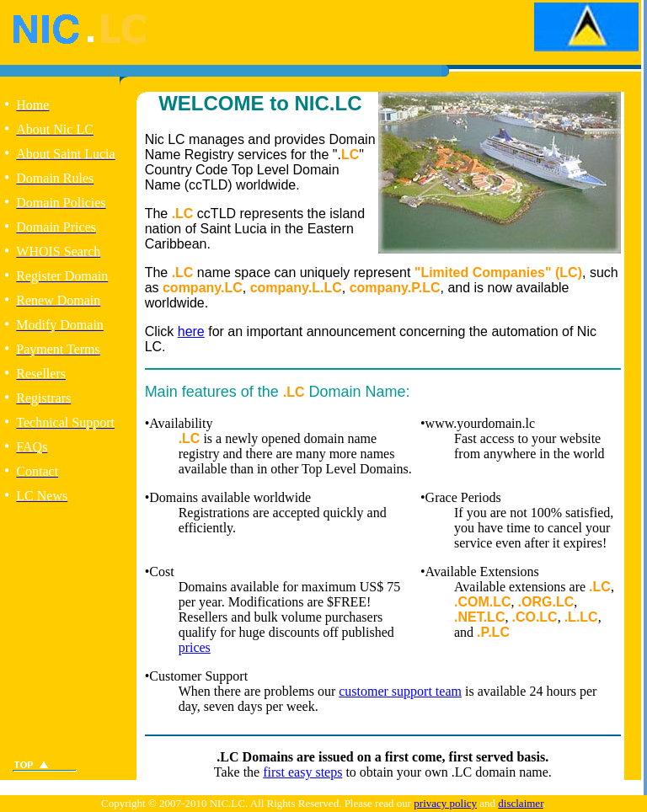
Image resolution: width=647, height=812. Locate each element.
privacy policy (445, 803)
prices (195, 647)
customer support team (400, 691)
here (191, 331)
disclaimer (520, 803)
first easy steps (302, 772)
